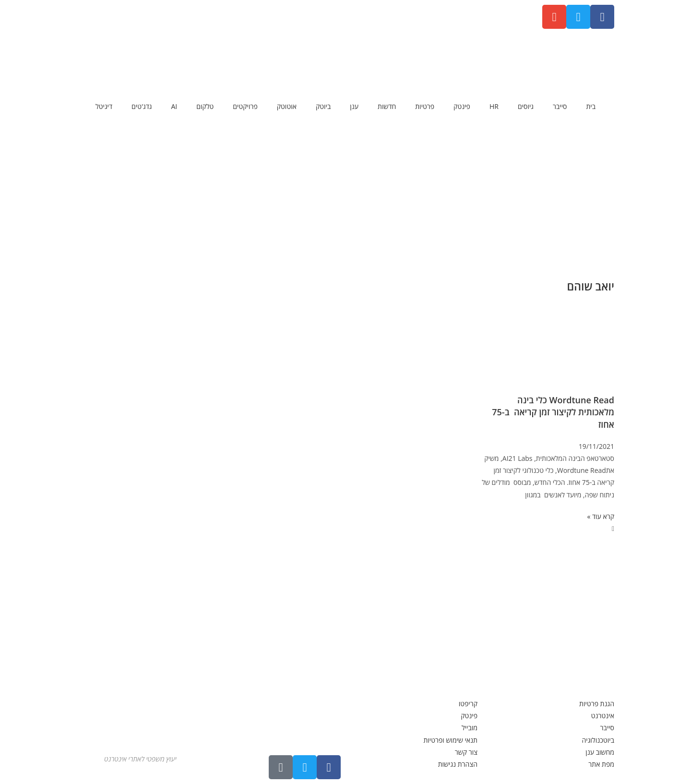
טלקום (205, 106)
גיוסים (526, 106)
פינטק (462, 106)
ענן (354, 106)
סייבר (560, 106)
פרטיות (425, 106)
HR (494, 106)
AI (174, 106)
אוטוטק (287, 106)
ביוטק (323, 106)
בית (591, 106)
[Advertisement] (345, 194)
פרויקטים (245, 106)
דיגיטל (104, 106)
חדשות (387, 106)
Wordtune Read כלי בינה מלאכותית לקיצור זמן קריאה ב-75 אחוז (552, 412)
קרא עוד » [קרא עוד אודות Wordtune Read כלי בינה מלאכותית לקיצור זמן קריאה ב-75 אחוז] (601, 516)
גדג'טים (142, 106)
